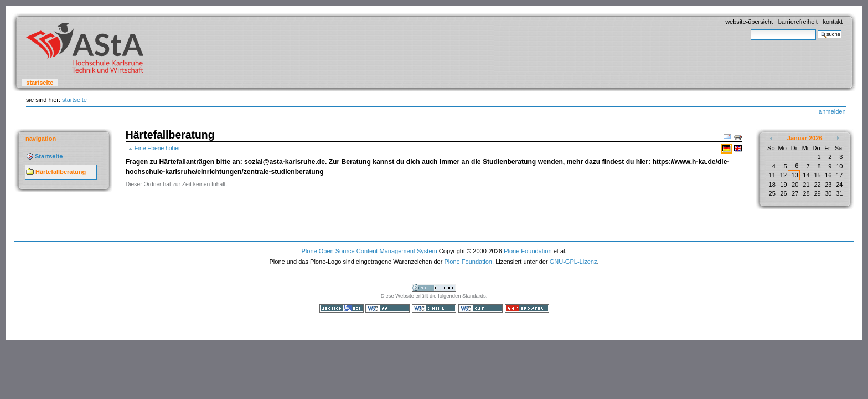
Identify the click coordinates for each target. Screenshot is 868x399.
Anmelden (832, 111)
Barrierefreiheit (798, 22)
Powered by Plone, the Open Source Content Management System (434, 288)
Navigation (41, 139)
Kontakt (833, 22)
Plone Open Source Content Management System (369, 251)
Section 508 (342, 308)
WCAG (387, 308)
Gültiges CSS (480, 308)
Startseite (40, 83)
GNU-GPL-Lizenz (573, 262)
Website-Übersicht (749, 22)
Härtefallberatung (61, 172)
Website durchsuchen (750, 29)
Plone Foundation (528, 251)
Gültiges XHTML (434, 308)
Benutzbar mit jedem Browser (527, 308)
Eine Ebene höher (157, 148)
